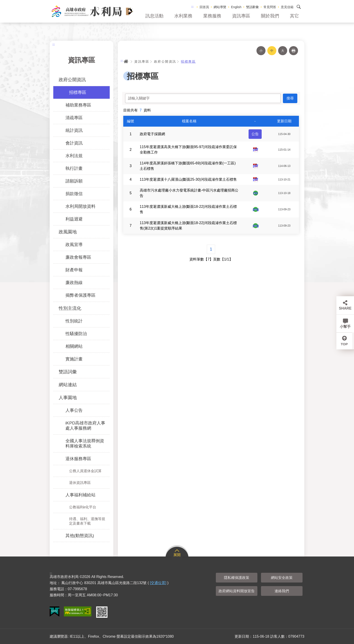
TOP (345, 345)
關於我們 (270, 16)
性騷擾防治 (76, 334)
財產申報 (74, 270)
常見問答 (270, 7)
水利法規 (74, 156)
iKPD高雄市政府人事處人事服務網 (85, 426)
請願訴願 (74, 181)
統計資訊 (74, 130)
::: (192, 7)
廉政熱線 (74, 283)
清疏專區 (74, 118)
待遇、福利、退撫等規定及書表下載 (87, 521)
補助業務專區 (78, 105)
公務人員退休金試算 (85, 471)
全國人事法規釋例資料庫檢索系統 (85, 443)
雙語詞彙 (68, 372)
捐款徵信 (74, 194)
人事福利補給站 (80, 495)
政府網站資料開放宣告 (237, 591)
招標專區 (78, 92)
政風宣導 (74, 245)
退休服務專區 (78, 459)
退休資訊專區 (80, 483)
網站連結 (68, 385)
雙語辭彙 (252, 7)
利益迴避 (74, 219)
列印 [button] (293, 51)
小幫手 (345, 327)
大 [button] (283, 51)
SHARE (345, 308)
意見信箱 (287, 7)
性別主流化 (70, 308)
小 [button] (261, 51)
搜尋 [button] (299, 7)
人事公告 (74, 410)
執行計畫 (74, 168)
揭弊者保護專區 (80, 295)
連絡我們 (282, 591)
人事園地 (68, 398)
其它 (294, 16)
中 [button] (272, 51)
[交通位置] (158, 583)
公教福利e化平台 (83, 507)
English (236, 7)
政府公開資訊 (72, 80)
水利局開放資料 (80, 206)
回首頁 (204, 7)
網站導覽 (220, 7)
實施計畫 (74, 359)
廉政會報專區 (78, 257)
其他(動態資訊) (80, 536)
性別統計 (74, 321)
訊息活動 (154, 16)
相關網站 (74, 346)
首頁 (126, 62)
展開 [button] (177, 555)
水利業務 (183, 16)
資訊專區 (241, 16)
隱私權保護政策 (237, 578)
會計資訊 (74, 143)
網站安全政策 (282, 578)
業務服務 (212, 16)
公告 (255, 134)
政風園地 (68, 232)
